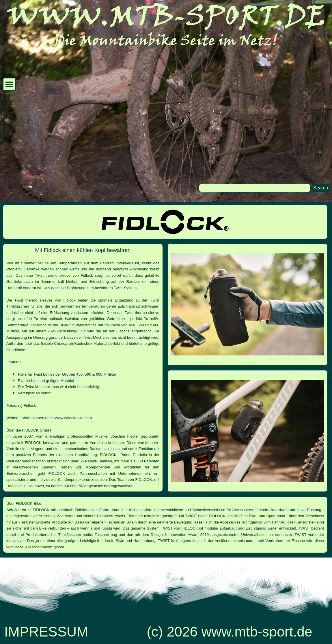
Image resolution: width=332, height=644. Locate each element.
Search (321, 188)
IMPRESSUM (46, 632)
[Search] (255, 188)
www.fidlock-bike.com (73, 418)
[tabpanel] (83, 368)
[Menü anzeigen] (9, 84)
